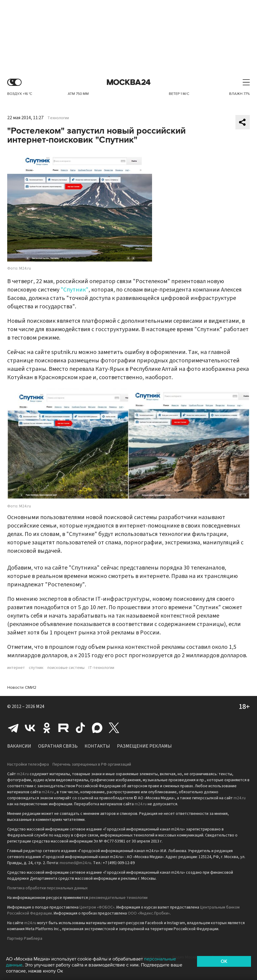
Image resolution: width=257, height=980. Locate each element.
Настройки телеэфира (28, 764)
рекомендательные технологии (118, 898)
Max (97, 728)
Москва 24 (129, 82)
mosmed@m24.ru (75, 863)
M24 (40, 706)
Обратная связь (58, 746)
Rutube (64, 728)
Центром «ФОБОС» (97, 907)
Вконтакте (30, 728)
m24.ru (23, 774)
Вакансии (19, 746)
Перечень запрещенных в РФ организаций (92, 764)
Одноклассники (47, 728)
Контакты (97, 746)
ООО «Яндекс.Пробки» (149, 913)
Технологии (58, 118)
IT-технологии (101, 668)
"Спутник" (75, 290)
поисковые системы (66, 668)
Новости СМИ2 (22, 687)
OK (224, 961)
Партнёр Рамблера (25, 939)
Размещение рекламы (144, 746)
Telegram (13, 728)
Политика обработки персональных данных (47, 888)
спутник (36, 668)
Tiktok (80, 728)
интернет (16, 668)
